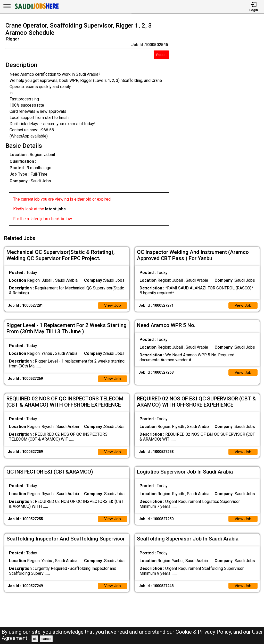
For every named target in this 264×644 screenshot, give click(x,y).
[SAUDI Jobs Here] (36, 9)
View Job (112, 304)
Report (161, 55)
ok (35, 639)
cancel (47, 639)
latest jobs (55, 209)
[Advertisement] (220, 125)
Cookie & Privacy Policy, (204, 632)
